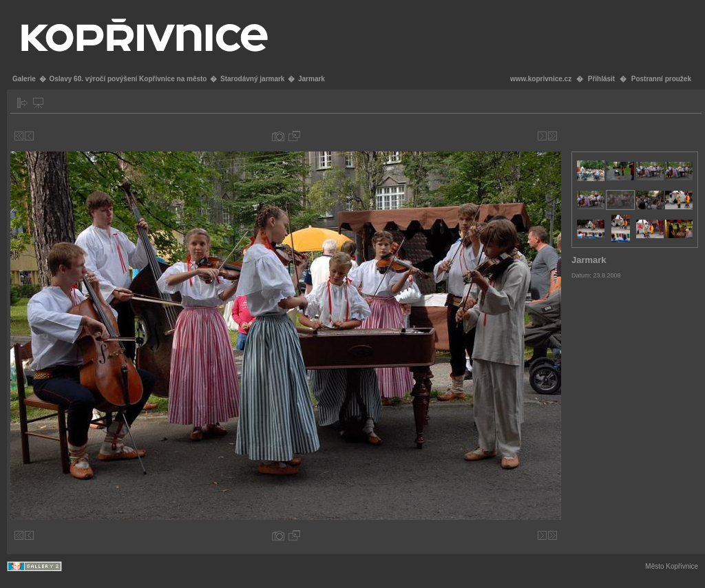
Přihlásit (601, 79)
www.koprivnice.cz (541, 79)
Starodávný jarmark (252, 79)
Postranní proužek (661, 79)
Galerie (24, 79)
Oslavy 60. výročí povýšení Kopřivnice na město (128, 79)
